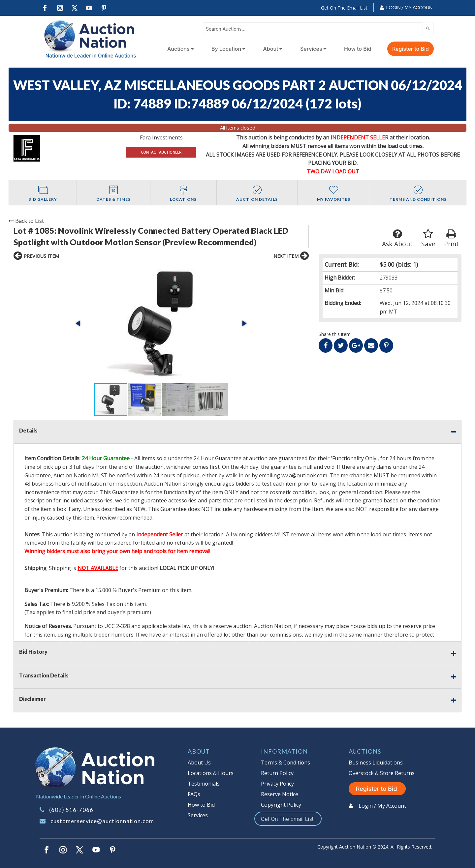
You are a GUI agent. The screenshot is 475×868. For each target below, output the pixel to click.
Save (428, 239)
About (271, 49)
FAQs (194, 794)
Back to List (26, 221)
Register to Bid (411, 49)
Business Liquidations (376, 763)
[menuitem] (179, 49)
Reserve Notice (280, 794)
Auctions (178, 49)
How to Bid (358, 49)
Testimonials (204, 784)
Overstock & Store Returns (382, 773)
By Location (226, 49)
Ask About (397, 239)
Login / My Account (411, 8)
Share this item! (335, 334)
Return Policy (277, 773)
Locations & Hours (211, 773)
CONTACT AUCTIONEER (161, 152)
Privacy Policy (277, 784)
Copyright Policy (281, 805)
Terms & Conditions (285, 763)
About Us (199, 763)
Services (311, 49)
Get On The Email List (344, 8)
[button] (79, 323)
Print (451, 239)
